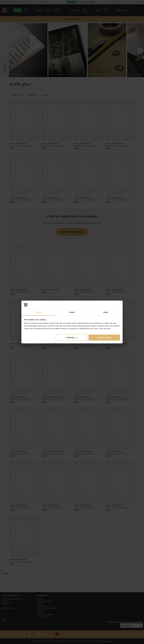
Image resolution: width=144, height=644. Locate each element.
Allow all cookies (104, 338)
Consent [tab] (38, 312)
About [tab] (106, 312)
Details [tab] (72, 312)
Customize (72, 338)
